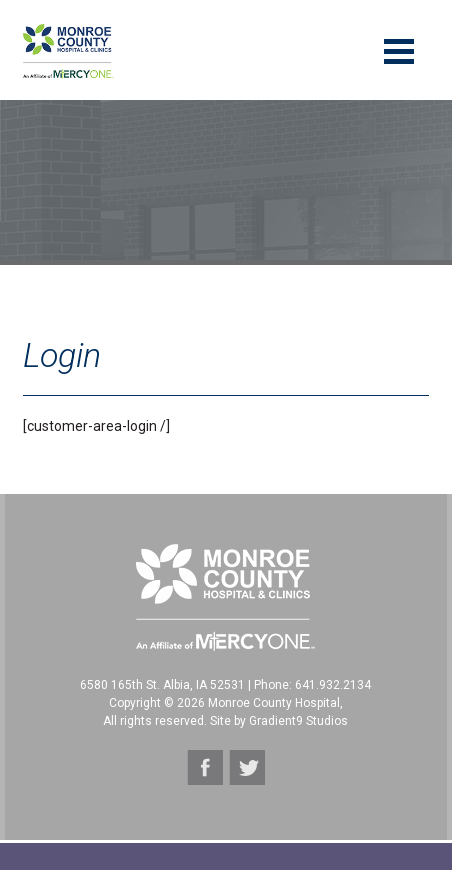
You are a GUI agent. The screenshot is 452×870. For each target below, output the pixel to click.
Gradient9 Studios (298, 721)
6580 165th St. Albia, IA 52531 (162, 685)
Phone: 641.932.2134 (312, 685)
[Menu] (399, 50)
